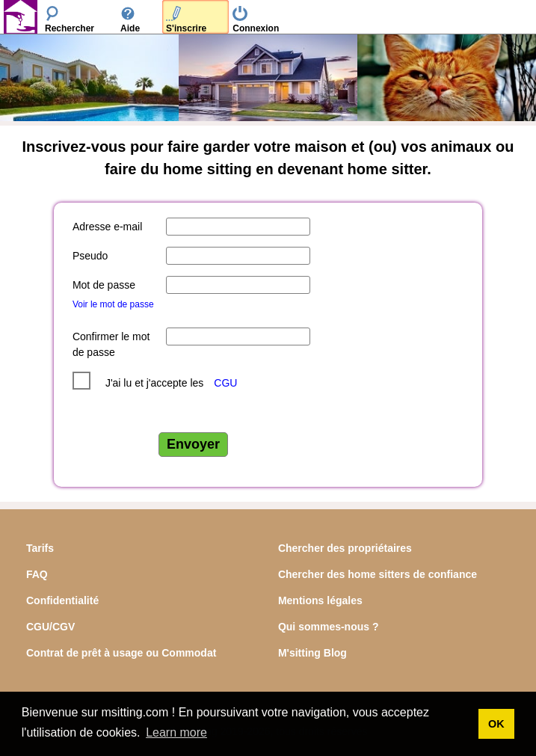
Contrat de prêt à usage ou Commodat (121, 653)
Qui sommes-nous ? (329, 627)
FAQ (37, 574)
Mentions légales (320, 600)
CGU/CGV (50, 627)
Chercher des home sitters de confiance (378, 574)
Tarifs (40, 548)
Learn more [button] (176, 732)
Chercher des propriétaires (345, 548)
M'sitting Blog (312, 653)
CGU (225, 383)
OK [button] (496, 724)
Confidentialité (62, 600)
